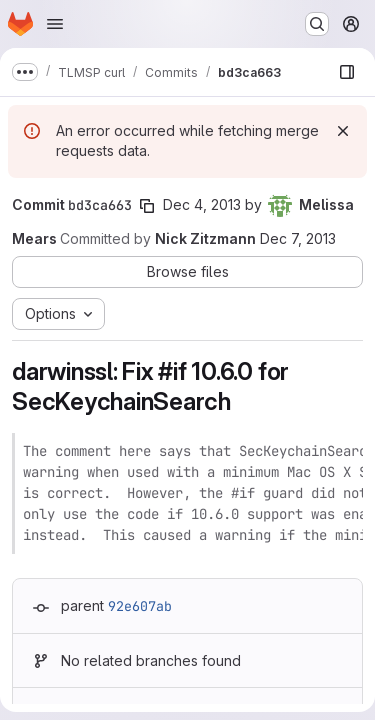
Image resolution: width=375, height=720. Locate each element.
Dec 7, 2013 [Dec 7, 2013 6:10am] (298, 238)
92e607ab (140, 606)
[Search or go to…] (317, 24)
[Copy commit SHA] (147, 206)
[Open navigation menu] (55, 24)
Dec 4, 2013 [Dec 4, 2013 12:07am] (202, 204)
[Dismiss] (343, 131)
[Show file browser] (347, 72)
